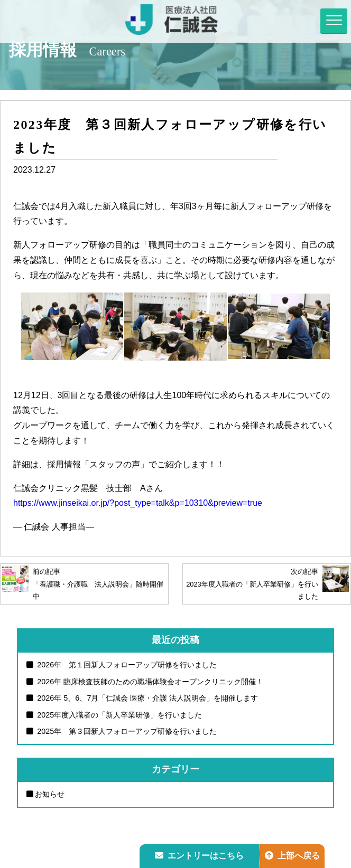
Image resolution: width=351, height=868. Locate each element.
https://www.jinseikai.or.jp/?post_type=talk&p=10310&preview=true (138, 503)
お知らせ (50, 794)
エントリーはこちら (199, 856)
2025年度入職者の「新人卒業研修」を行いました (118, 715)
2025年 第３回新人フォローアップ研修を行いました (126, 731)
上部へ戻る (292, 856)
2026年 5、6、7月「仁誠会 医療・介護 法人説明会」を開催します (146, 698)
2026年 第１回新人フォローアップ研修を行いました (126, 665)
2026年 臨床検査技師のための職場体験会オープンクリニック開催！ (149, 682)
